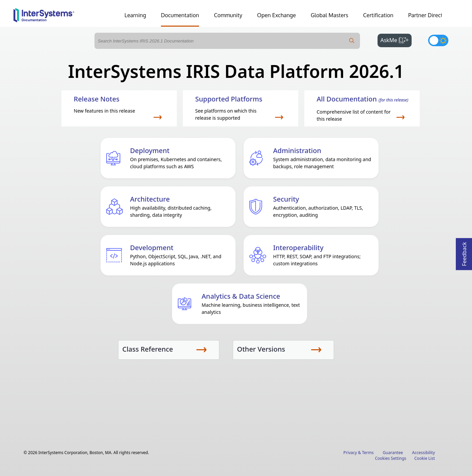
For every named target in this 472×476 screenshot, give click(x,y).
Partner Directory (429, 15)
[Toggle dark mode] (438, 40)
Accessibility (423, 453)
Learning (135, 15)
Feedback (464, 252)
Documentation (180, 15)
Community (228, 15)
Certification (378, 15)
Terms (368, 453)
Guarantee (393, 453)
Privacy (350, 453)
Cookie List (425, 458)
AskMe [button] (396, 39)
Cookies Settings (391, 458)
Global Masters (329, 15)
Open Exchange (276, 15)
